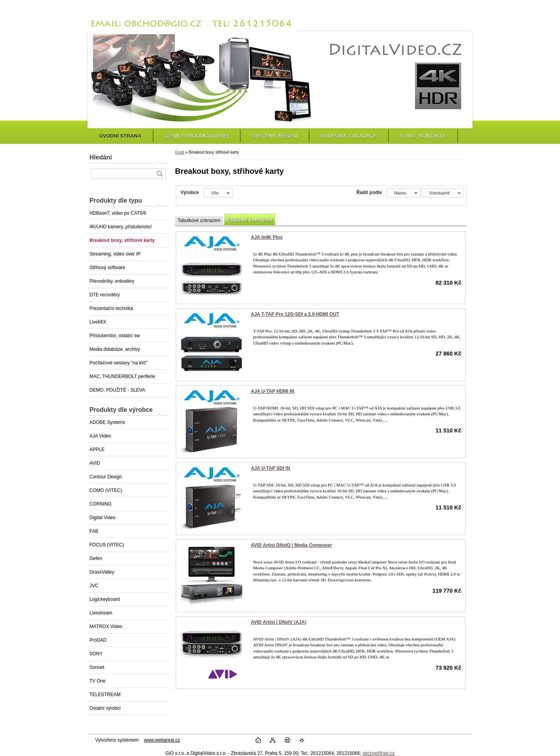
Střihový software (107, 268)
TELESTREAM (105, 695)
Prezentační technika (111, 308)
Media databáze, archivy (115, 349)
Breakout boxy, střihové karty (122, 240)
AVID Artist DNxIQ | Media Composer (291, 545)
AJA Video (100, 436)
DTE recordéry (105, 295)
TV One (97, 681)
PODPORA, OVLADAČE (349, 136)
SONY (96, 654)
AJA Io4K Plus (267, 237)
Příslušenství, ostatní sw (115, 336)
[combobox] (403, 193)
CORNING (101, 504)
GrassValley (102, 572)
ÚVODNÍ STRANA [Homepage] (120, 136)
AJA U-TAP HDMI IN (273, 391)
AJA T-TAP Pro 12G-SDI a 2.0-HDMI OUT (295, 314)
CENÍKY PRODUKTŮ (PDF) (197, 136)
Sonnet (97, 667)
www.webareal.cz (162, 740)
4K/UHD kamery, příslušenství (121, 227)
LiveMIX (98, 322)
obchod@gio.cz (379, 753)
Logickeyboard (105, 599)
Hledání (101, 157)
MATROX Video (106, 626)
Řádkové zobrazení (249, 220)
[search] (159, 174)
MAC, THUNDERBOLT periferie (122, 376)
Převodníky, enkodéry (112, 281)
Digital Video (102, 518)
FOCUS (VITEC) (107, 545)
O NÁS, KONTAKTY (423, 136)
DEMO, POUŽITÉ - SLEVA (117, 390)
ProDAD (98, 640)
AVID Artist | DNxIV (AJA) (279, 622)
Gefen (96, 558)
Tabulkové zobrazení (199, 220)
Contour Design (106, 477)
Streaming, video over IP (115, 254)
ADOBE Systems (107, 422)
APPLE (97, 450)
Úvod (179, 152)
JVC (94, 586)
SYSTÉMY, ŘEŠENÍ (275, 136)
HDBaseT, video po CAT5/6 (118, 213)
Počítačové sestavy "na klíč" (119, 363)
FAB (94, 531)
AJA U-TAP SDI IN (270, 468)
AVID (95, 463)
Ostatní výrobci (105, 708)
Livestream (101, 613)
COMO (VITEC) (106, 490)
